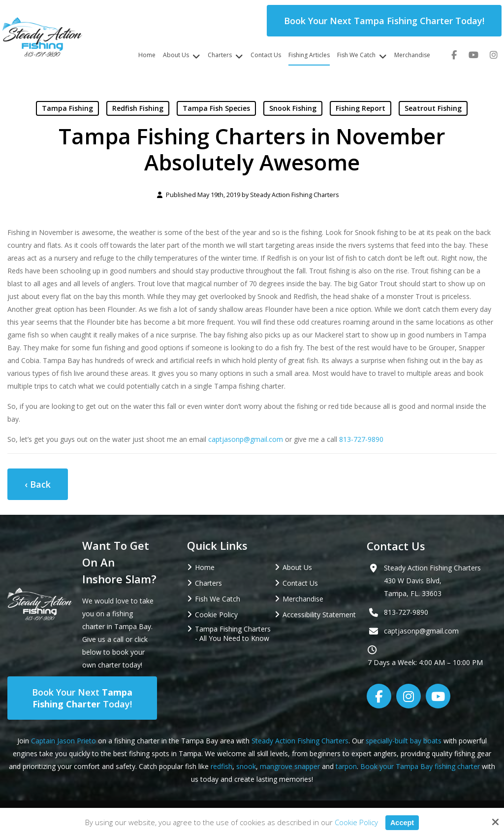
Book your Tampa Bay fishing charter (420, 766)
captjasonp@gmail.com (246, 439)
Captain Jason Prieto (63, 741)
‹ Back (38, 484)
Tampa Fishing (67, 108)
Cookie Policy (356, 822)
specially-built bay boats (404, 741)
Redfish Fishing (138, 108)
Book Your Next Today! (82, 698)
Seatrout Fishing (433, 108)
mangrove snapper (290, 766)
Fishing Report (361, 108)
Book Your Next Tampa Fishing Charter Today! (384, 21)
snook (246, 766)
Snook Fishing (293, 108)
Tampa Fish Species (216, 108)
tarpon (346, 766)
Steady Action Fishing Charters (295, 195)
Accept (402, 822)
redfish (221, 766)
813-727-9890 (361, 439)
